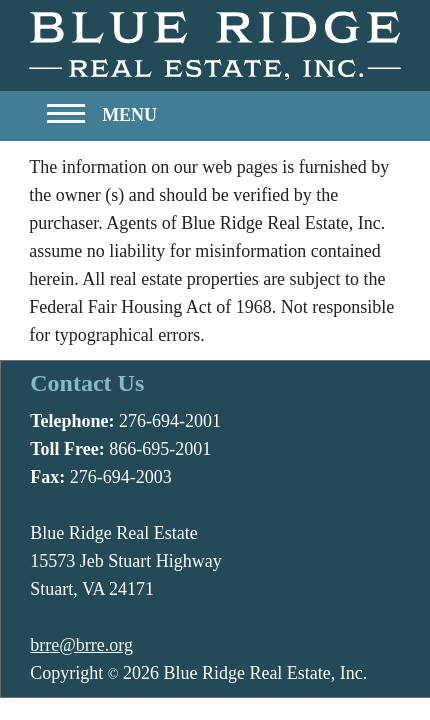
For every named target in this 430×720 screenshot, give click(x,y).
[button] (101, 119)
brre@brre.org (81, 645)
